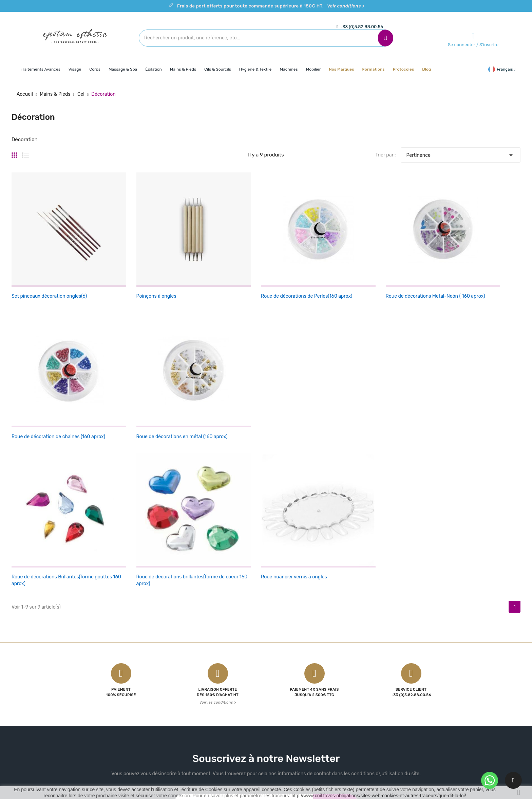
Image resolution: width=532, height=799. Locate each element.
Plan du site (284, 730)
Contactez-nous (289, 718)
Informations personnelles (385, 658)
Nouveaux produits (207, 670)
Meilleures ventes (205, 682)
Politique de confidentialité (300, 694)
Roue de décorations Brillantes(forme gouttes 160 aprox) (43, 375)
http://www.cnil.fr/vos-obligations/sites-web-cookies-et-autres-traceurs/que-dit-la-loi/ (379, 796)
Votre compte (374, 645)
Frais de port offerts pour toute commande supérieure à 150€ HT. (271, 6)
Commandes (370, 670)
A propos (281, 682)
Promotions (199, 658)
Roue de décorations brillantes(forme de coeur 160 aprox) (130, 375)
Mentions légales (290, 670)
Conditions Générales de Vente (305, 658)
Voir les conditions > (218, 501)
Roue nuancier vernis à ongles (217, 368)
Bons (362, 706)
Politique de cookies (293, 706)
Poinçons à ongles (118, 258)
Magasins (281, 741)
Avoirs (363, 682)
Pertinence (460, 153)
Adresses (366, 694)
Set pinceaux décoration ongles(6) (49, 258)
